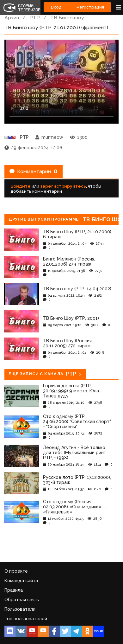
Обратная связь (22, 600)
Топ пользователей (26, 619)
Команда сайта (21, 581)
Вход (56, 7)
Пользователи (20, 609)
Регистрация (90, 7)
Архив (12, 18)
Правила (14, 590)
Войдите (21, 186)
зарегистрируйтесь (63, 186)
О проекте (16, 571)
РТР (35, 18)
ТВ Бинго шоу (67, 18)
